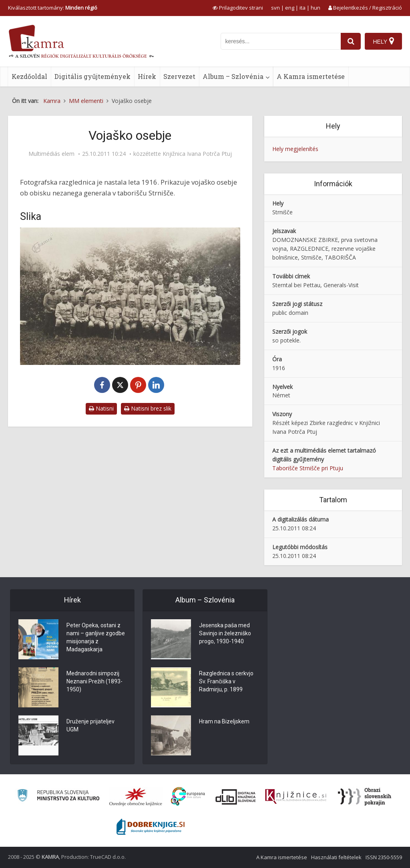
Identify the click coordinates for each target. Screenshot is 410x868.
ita (302, 8)
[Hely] (383, 41)
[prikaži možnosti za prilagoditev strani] (238, 8)
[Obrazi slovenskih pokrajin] (365, 797)
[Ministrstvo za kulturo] (58, 797)
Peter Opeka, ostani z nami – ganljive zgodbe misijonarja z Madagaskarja (96, 637)
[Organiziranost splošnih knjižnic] (136, 797)
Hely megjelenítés (295, 149)
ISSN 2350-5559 (384, 857)
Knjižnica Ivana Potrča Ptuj (197, 154)
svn (275, 8)
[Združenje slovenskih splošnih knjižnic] (296, 797)
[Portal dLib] (236, 797)
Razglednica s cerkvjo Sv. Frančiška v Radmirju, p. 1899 (226, 681)
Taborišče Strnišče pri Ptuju (308, 468)
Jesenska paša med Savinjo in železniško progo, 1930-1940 (225, 633)
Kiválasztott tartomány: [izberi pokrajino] (53, 8)
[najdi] (351, 41)
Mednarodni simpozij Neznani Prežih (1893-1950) (94, 681)
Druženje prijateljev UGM (90, 725)
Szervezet (179, 76)
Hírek (147, 76)
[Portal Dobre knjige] (151, 827)
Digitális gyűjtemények (92, 76)
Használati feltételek (336, 857)
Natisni (101, 408)
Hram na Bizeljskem (224, 721)
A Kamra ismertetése (311, 76)
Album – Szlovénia (233, 76)
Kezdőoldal (29, 76)
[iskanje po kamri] (281, 41)
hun (316, 8)
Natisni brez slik (148, 408)
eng (290, 8)
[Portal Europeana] (188, 797)
